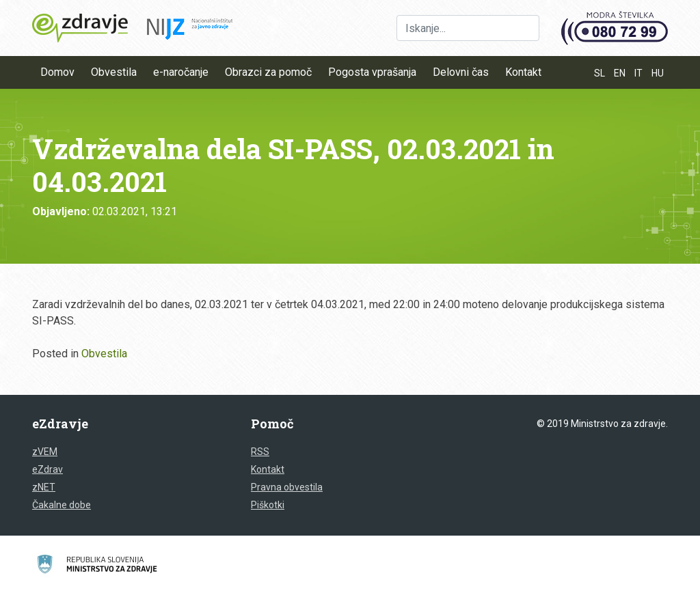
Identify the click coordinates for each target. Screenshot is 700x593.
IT (638, 73)
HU (658, 73)
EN (620, 73)
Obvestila (114, 72)
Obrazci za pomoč (268, 72)
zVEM (45, 452)
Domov (57, 72)
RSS (260, 452)
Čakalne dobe (62, 505)
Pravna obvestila (287, 487)
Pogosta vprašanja (372, 72)
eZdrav (48, 469)
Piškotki (268, 505)
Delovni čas (461, 72)
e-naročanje (181, 72)
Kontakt (523, 72)
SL (600, 73)
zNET (44, 487)
